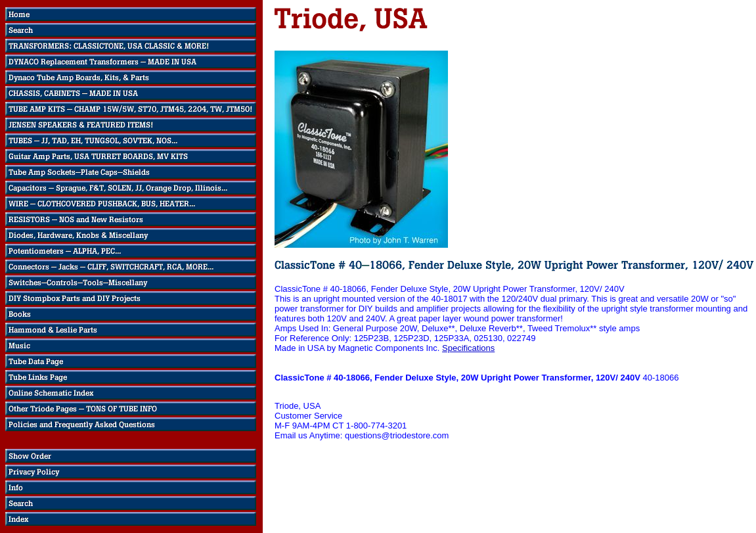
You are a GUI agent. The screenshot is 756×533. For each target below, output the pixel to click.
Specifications (468, 348)
